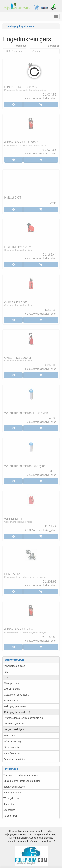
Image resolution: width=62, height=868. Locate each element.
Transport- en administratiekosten (21, 775)
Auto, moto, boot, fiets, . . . (18, 695)
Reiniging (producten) (15, 706)
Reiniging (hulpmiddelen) (17, 712)
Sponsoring (9, 810)
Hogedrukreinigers (15, 729)
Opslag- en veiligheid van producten (22, 781)
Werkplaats (10, 736)
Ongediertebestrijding (14, 759)
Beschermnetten (13, 701)
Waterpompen (11, 683)
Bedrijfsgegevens (12, 793)
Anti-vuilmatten (12, 689)
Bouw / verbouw (12, 753)
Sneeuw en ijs (11, 747)
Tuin (6, 678)
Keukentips (9, 804)
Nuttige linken (10, 816)
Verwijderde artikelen (14, 666)
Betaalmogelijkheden (14, 787)
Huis (6, 672)
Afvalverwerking (12, 741)
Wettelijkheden (11, 798)
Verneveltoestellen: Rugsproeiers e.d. (24, 718)
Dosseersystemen (14, 724)
